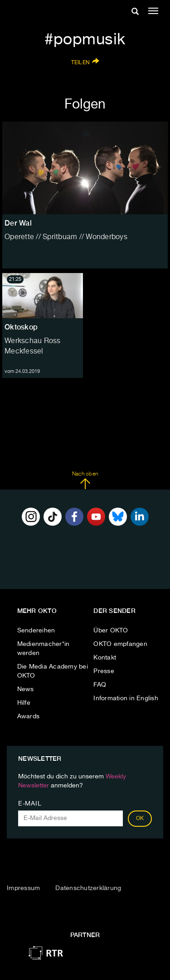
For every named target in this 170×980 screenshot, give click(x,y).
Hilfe (24, 703)
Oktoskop (21, 327)
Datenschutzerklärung (88, 888)
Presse (104, 671)
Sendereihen (36, 631)
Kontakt (105, 658)
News (26, 689)
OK (140, 819)
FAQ (100, 685)
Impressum (23, 888)
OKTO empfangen (120, 644)
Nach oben (85, 481)
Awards (29, 716)
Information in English (126, 698)
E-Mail (30, 804)
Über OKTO (111, 631)
